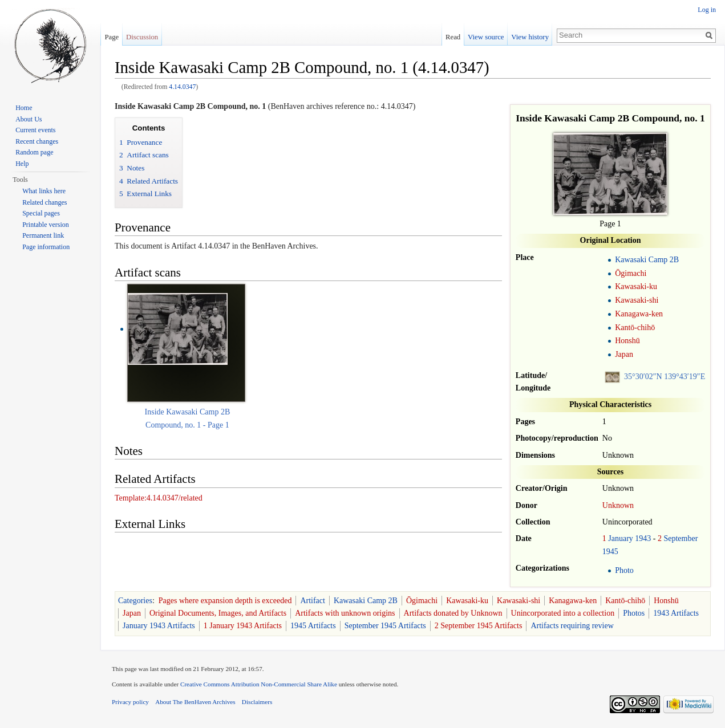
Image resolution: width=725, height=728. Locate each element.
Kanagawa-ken (639, 314)
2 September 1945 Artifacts (479, 626)
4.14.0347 (182, 87)
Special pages (41, 213)
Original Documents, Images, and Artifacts (218, 613)
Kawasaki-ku (636, 286)
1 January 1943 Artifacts (243, 626)
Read (453, 37)
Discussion (142, 37)
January (621, 538)
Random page (34, 152)
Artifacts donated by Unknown (453, 613)
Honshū (627, 341)
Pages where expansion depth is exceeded (225, 601)
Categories (135, 601)
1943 (643, 538)
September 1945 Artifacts (385, 626)
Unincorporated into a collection (563, 613)
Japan (624, 354)
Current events (35, 130)
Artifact (313, 601)
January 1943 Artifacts (159, 626)
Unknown (618, 505)
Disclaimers (257, 702)
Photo (624, 570)
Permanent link (43, 235)
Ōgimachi (631, 273)
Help (22, 164)
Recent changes (37, 141)
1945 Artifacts (313, 626)
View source (486, 37)
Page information (46, 247)
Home (24, 108)
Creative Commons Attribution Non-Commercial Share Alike (259, 684)
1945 (610, 552)
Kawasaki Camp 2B (647, 260)
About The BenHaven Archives (195, 702)
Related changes (44, 202)
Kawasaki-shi (637, 300)
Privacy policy (130, 702)
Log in (707, 10)
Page (112, 37)
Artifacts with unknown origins (345, 613)
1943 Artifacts (676, 613)
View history (530, 37)
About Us (29, 119)
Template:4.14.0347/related (159, 498)
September (681, 538)
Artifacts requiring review (572, 626)
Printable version (46, 225)
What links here (44, 191)
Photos (634, 613)
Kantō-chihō (635, 328)
